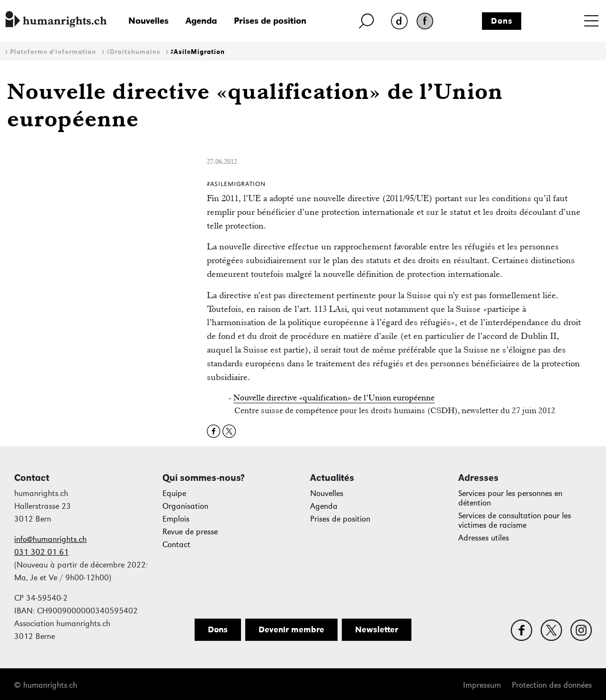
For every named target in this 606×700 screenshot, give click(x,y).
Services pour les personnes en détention (510, 498)
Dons (502, 21)
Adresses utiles (484, 538)
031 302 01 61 (41, 552)
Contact (176, 545)
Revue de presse (190, 532)
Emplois (176, 519)
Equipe (174, 493)
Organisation (185, 506)
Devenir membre (291, 629)
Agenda (201, 21)
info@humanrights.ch (50, 539)
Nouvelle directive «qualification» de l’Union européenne (334, 398)
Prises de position (270, 21)
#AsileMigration (198, 52)
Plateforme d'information (53, 52)
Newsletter (377, 629)
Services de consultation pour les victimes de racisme (515, 520)
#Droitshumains (134, 52)
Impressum (482, 685)
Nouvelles (148, 21)
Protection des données (552, 685)
